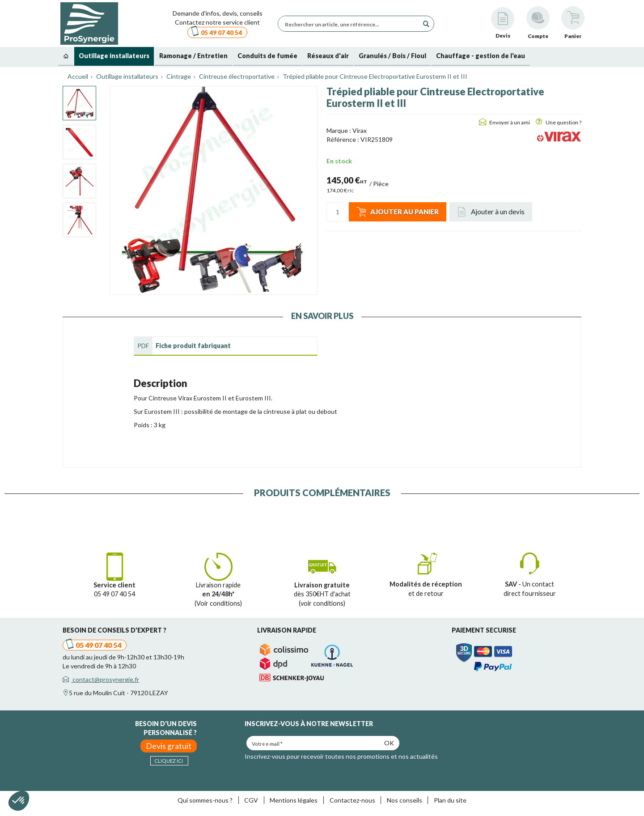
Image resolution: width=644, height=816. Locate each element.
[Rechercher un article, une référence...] (351, 24)
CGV (251, 800)
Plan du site (450, 800)
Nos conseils (405, 800)
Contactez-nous (352, 800)
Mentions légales (294, 800)
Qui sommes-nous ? (205, 800)
